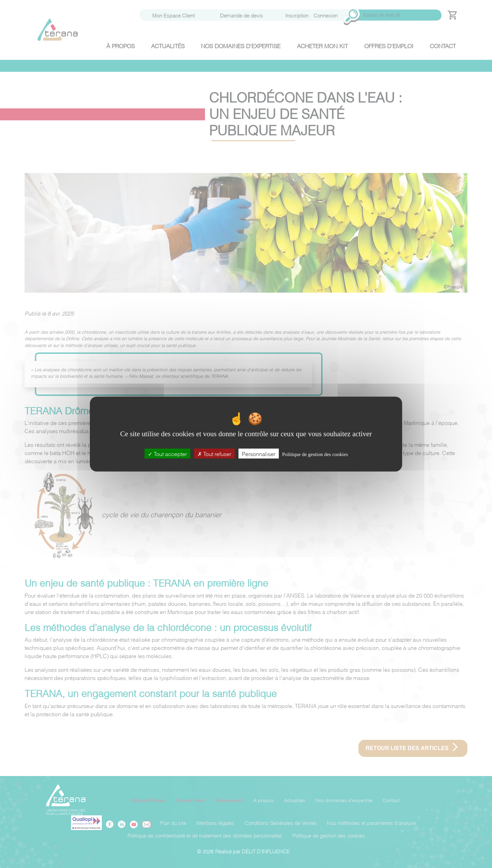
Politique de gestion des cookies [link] (315, 454)
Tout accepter (167, 453)
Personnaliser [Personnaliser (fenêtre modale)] (259, 453)
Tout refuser (214, 453)
